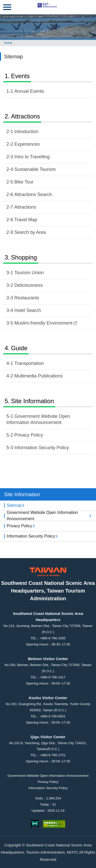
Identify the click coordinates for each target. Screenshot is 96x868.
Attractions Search (33, 195)
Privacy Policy (29, 435)
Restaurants (27, 298)
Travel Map (26, 220)
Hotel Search (28, 310)
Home (8, 43)
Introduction (26, 132)
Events (20, 76)
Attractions (25, 116)
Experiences (27, 144)
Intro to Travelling (32, 157)
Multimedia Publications (39, 376)
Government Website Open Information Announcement (38, 419)
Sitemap (14, 505)
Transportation (29, 363)
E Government (35, 824)
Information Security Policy (42, 448)
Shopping (24, 257)
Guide (19, 348)
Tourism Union (29, 273)
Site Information (33, 401)
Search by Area (30, 232)
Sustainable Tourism (35, 169)
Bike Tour (24, 182)
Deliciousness (29, 285)
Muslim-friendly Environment (46, 323)
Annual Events (29, 91)
